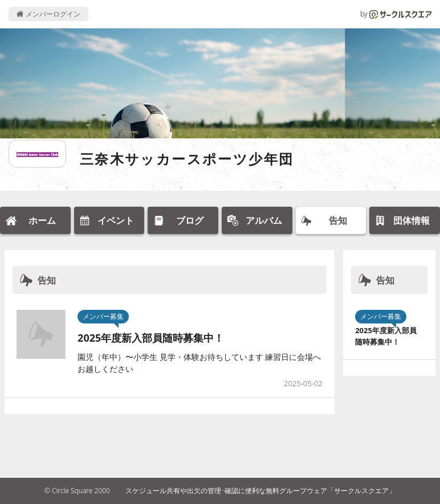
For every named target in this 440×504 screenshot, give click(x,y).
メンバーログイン (48, 14)
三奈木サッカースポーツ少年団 (187, 159)
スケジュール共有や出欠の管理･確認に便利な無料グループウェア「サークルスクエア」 (260, 491)
